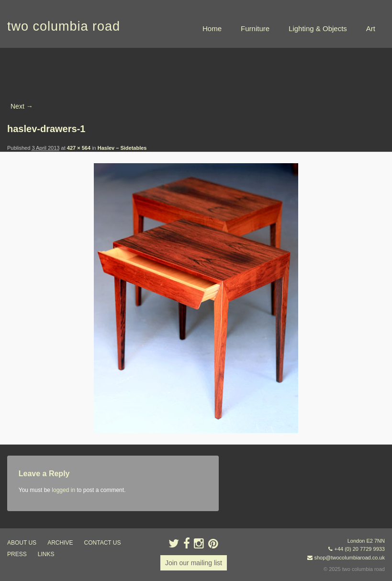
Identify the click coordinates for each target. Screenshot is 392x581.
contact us (103, 543)
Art (371, 28)
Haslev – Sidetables (122, 148)
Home (212, 28)
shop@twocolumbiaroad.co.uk (349, 558)
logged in (63, 490)
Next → (22, 106)
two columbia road (64, 26)
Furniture (255, 28)
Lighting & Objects (318, 28)
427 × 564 (79, 148)
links (46, 554)
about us (22, 543)
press (17, 554)
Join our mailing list (194, 563)
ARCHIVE (60, 543)
